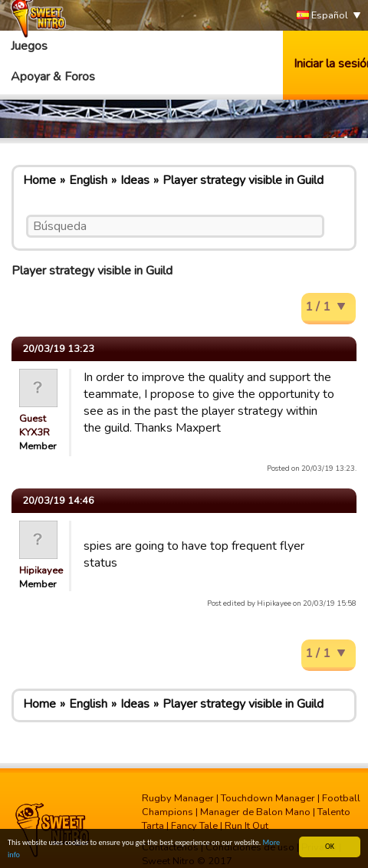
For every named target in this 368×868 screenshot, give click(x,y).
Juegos (29, 46)
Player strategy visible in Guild (243, 180)
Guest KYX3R (34, 426)
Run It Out (246, 826)
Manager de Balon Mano (255, 812)
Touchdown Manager (268, 798)
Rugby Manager (178, 798)
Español (322, 16)
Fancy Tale (194, 826)
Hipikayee (41, 570)
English (88, 180)
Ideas (135, 180)
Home (39, 180)
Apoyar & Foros (53, 77)
